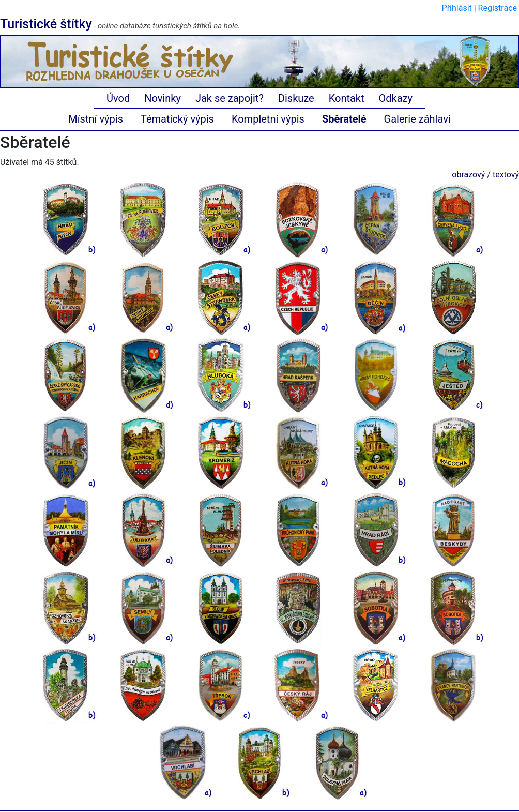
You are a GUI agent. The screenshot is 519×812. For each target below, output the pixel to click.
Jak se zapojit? (230, 98)
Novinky (163, 98)
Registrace (498, 8)
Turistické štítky (46, 24)
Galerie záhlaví (417, 119)
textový (506, 175)
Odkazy (396, 98)
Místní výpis (96, 119)
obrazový (468, 175)
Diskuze (296, 98)
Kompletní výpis (268, 119)
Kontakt (347, 98)
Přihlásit (457, 8)
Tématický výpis (177, 119)
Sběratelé (344, 119)
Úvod (118, 98)
